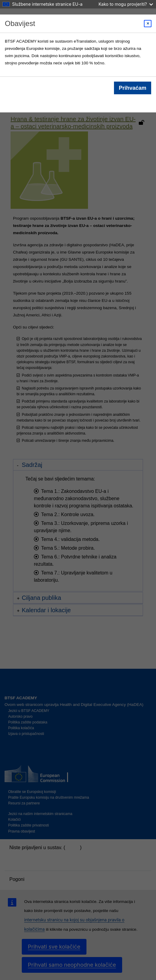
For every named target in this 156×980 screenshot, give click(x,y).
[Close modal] (148, 24)
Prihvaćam (133, 88)
